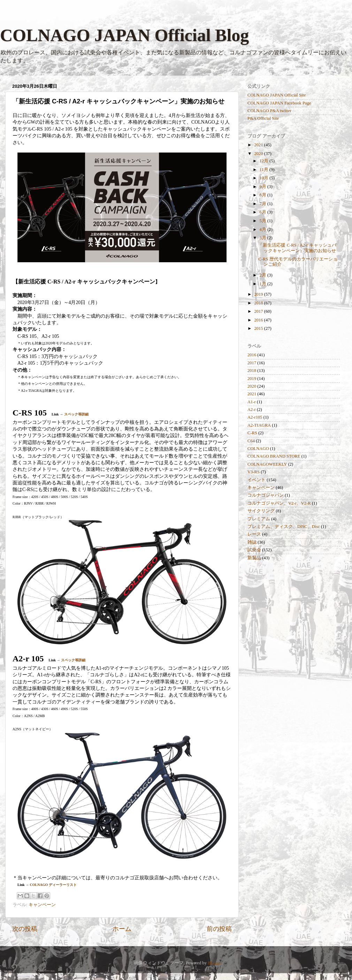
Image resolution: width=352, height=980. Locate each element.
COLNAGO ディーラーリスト (53, 885)
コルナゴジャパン (266, 495)
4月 (263, 230)
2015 (259, 328)
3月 (263, 238)
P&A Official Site (263, 118)
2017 (259, 311)
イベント (257, 480)
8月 (263, 195)
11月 (265, 170)
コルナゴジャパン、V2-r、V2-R (279, 503)
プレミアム (259, 519)
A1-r (252, 402)
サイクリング (261, 511)
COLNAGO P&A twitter (269, 111)
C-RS (252, 433)
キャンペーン (42, 905)
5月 (263, 221)
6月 (263, 212)
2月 (263, 275)
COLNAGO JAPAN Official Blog (124, 35)
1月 (263, 284)
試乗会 (254, 550)
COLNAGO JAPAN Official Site (277, 95)
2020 (259, 154)
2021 (259, 145)
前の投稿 (219, 929)
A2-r (252, 410)
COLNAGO (258, 449)
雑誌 (252, 542)
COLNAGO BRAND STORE (274, 456)
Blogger (215, 963)
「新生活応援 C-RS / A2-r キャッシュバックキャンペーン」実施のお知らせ (297, 248)
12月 (265, 161)
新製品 (254, 558)
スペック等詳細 (76, 414)
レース (254, 534)
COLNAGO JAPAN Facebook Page (279, 103)
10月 (265, 178)
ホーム (122, 929)
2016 (259, 320)
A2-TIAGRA (259, 425)
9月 (263, 187)
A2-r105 (255, 417)
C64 (251, 441)
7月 (263, 204)
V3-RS (254, 472)
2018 (259, 303)
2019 (259, 294)
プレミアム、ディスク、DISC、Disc (284, 527)
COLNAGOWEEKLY (267, 464)
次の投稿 (25, 929)
